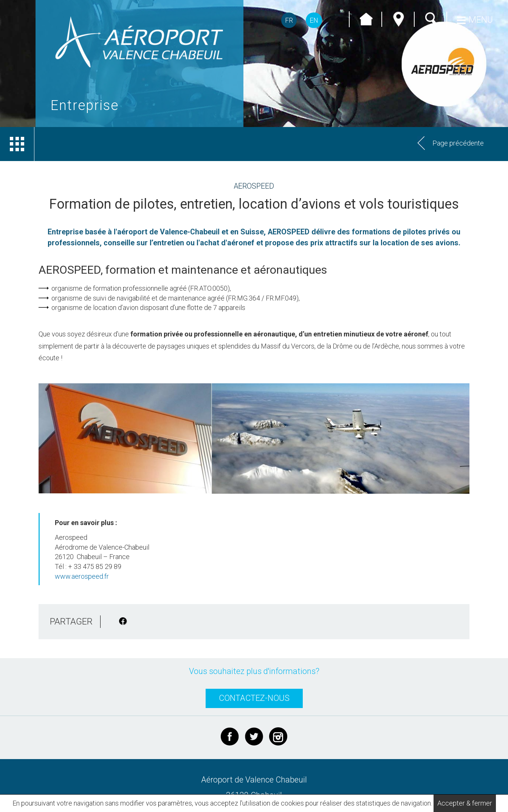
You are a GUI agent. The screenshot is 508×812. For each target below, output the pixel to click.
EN (314, 20)
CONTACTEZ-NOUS (254, 698)
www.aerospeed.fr (82, 576)
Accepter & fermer (465, 803)
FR (289, 20)
